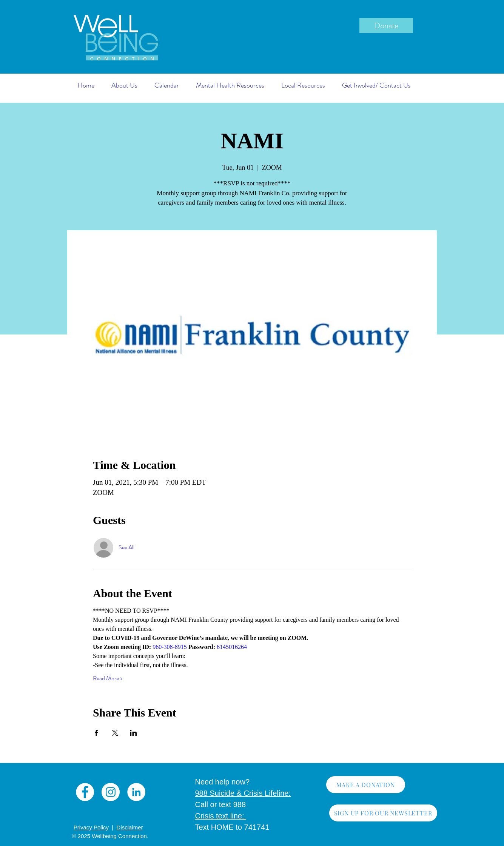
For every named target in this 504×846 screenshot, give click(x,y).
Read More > (108, 678)
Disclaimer (130, 827)
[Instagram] (111, 792)
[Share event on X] (115, 733)
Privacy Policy (91, 827)
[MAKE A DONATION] (366, 785)
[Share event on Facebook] (96, 733)
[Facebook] (85, 792)
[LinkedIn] (136, 792)
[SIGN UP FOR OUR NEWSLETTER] (383, 813)
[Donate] (386, 26)
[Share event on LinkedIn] (133, 733)
